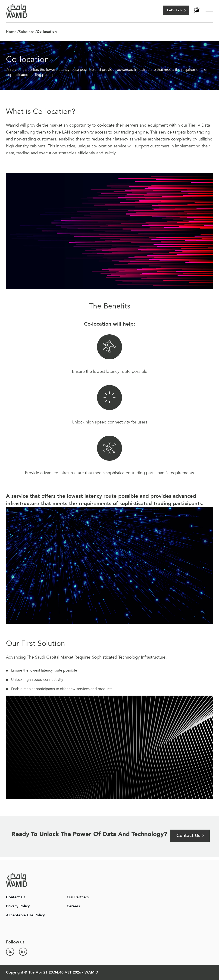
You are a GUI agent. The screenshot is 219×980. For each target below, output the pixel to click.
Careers (73, 906)
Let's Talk (175, 10)
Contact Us (188, 835)
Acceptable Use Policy (25, 915)
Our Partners (78, 897)
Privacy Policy (18, 906)
